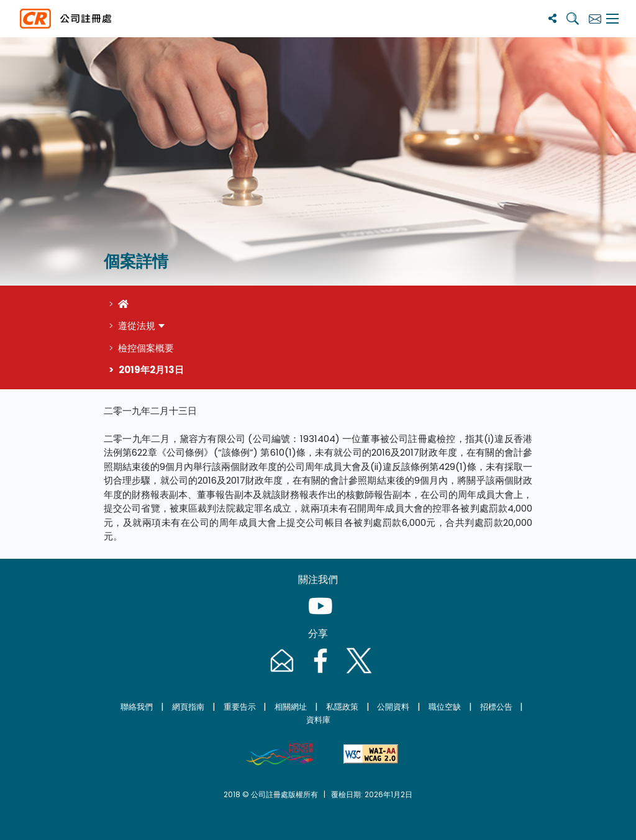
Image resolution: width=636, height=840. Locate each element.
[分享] (552, 18)
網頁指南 (188, 707)
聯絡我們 (137, 707)
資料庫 (318, 720)
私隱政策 (342, 707)
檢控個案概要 (146, 348)
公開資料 (393, 707)
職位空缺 (445, 707)
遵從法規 (137, 326)
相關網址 (291, 707)
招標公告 (496, 707)
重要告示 (240, 707)
